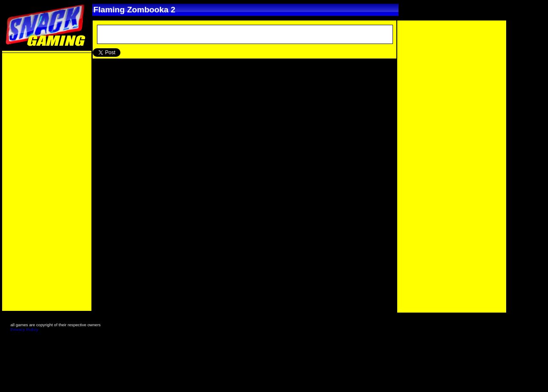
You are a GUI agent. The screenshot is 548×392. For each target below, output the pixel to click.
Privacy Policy (25, 329)
